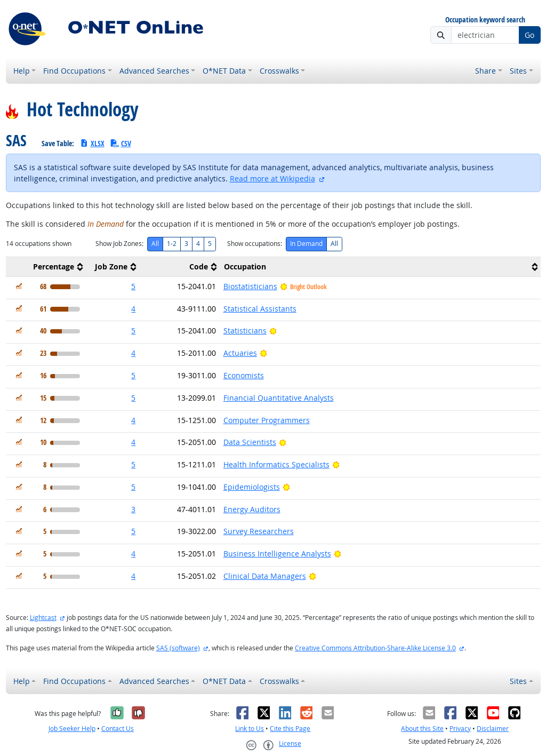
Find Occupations (74, 71)
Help (22, 71)
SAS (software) (178, 648)
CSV (121, 143)
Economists (244, 375)
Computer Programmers (267, 420)
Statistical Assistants (260, 309)
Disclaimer (493, 729)
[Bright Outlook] (273, 331)
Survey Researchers (259, 531)
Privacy (460, 729)
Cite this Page (290, 729)
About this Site (422, 729)
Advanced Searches (154, 71)
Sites (518, 71)
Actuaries (240, 353)
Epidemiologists (252, 487)
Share (485, 71)
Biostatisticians (250, 286)
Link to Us (250, 729)
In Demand (306, 244)
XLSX (92, 143)
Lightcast (43, 618)
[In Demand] (19, 286)
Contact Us (118, 729)
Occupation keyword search (485, 20)
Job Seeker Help (72, 729)
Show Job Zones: (119, 244)
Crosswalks (279, 71)
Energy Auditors (252, 509)
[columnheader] (46, 266)
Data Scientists (250, 442)
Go (529, 35)
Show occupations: (255, 244)
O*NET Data (224, 71)
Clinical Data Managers (265, 576)
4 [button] (133, 309)
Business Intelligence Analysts (277, 554)
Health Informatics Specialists (276, 464)
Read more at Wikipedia (272, 178)
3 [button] (133, 509)
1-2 (172, 244)
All (155, 244)
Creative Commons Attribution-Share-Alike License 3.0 (375, 648)
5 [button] (133, 286)
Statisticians (245, 331)
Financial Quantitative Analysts (279, 398)
